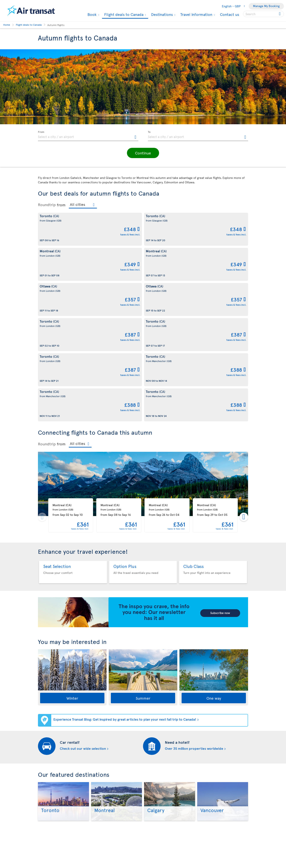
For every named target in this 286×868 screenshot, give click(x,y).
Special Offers (155, 837)
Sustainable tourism (51, 810)
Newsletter (153, 800)
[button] (143, 153)
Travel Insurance (103, 829)
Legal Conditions (103, 807)
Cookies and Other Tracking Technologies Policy (110, 783)
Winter (72, 557)
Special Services (156, 845)
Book (91, 14)
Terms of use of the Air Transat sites (116, 800)
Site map (151, 852)
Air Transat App (155, 785)
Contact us (230, 14)
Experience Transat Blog (162, 793)
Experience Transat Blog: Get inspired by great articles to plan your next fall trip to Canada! (125, 579)
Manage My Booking (266, 6)
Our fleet (44, 795)
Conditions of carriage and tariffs (114, 773)
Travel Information (196, 14)
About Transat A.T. (50, 781)
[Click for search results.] (280, 14)
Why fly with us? (49, 773)
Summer (143, 557)
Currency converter (159, 823)
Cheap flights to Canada (161, 830)
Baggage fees (47, 803)
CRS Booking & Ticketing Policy (113, 844)
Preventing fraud (103, 859)
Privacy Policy (101, 822)
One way (214, 557)
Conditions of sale (104, 815)
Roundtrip (47, 205)
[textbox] (88, 136)
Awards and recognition (54, 817)
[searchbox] (263, 14)
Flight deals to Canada (123, 15)
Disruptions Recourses (107, 793)
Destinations (161, 14)
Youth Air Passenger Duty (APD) (112, 836)
